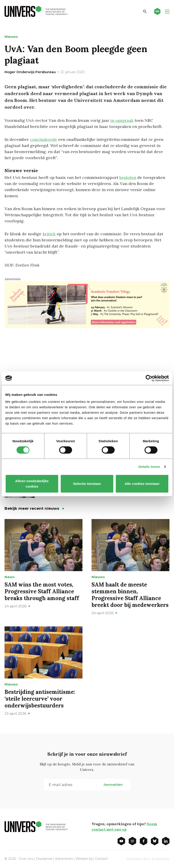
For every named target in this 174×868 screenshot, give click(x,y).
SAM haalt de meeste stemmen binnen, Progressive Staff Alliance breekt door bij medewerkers (130, 595)
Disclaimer (44, 859)
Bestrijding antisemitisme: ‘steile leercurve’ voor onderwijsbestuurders (40, 699)
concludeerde (43, 139)
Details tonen (149, 467)
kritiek (49, 234)
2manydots (161, 859)
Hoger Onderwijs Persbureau (30, 72)
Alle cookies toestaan (142, 484)
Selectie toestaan (87, 484)
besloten (128, 177)
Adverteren (64, 859)
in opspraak (122, 120)
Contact (101, 859)
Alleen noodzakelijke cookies (32, 484)
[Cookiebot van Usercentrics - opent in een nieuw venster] (149, 378)
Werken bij (84, 859)
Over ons (26, 859)
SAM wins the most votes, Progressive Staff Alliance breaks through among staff (42, 591)
